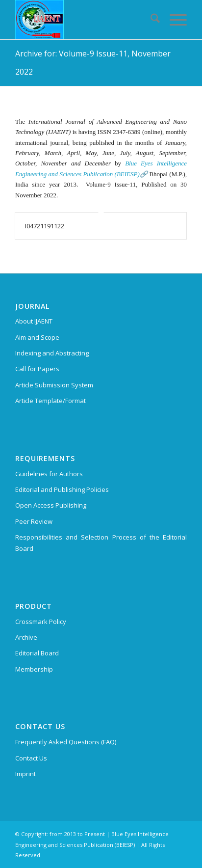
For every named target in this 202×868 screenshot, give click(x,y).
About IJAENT (34, 321)
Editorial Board (37, 653)
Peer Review (34, 521)
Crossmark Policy (41, 622)
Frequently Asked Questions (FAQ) (66, 742)
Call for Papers (37, 369)
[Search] (150, 20)
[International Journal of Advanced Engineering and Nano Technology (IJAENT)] (84, 20)
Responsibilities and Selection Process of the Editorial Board (101, 543)
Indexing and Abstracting (52, 353)
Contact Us (31, 758)
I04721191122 (45, 226)
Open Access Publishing (51, 505)
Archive (26, 637)
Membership (34, 669)
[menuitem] (150, 20)
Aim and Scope (37, 337)
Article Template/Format (50, 401)
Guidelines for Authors (49, 474)
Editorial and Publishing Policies (62, 489)
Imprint (25, 774)
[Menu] (173, 20)
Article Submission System (54, 385)
